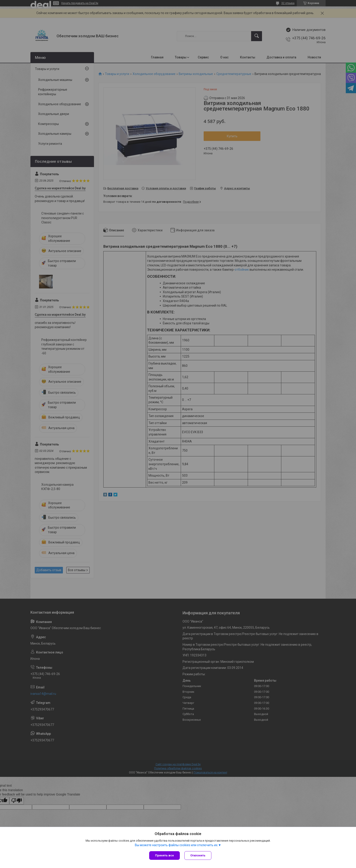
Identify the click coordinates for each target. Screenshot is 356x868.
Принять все (164, 855)
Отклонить (198, 855)
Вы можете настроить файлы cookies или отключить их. (177, 845)
